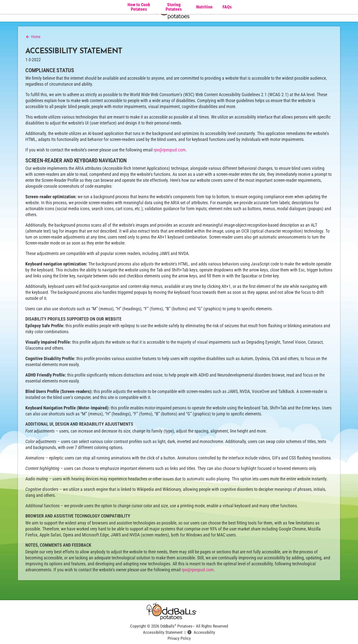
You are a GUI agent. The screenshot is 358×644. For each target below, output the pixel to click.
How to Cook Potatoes (139, 7)
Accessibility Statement (163, 632)
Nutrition (204, 7)
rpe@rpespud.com (170, 150)
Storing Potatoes (174, 7)
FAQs (227, 7)
